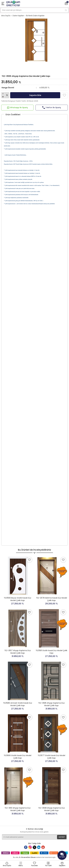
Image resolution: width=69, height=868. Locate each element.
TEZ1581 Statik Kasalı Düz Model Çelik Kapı (51, 652)
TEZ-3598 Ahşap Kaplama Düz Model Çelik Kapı (51, 809)
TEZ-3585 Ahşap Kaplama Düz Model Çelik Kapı (51, 704)
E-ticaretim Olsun (27, 857)
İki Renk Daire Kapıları (35, 16)
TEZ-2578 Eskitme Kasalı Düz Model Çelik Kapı (51, 599)
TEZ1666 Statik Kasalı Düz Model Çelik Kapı (18, 757)
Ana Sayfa (6, 16)
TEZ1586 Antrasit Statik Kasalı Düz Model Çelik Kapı (18, 704)
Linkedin (40, 848)
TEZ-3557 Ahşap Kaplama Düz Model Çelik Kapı (18, 652)
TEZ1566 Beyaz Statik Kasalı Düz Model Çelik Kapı (18, 599)
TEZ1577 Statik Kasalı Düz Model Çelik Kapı (51, 757)
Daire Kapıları (18, 16)
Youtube (45, 848)
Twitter (35, 848)
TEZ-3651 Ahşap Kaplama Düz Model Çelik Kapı (18, 809)
